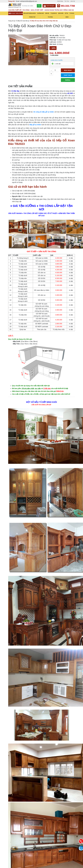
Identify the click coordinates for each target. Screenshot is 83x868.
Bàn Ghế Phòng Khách (30, 13)
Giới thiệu (60, 1)
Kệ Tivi (66, 13)
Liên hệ (73, 1)
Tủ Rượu (72, 13)
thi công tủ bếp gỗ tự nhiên (44, 112)
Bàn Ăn (47, 13)
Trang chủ (11, 1)
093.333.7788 (68, 6)
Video (67, 17)
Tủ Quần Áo (54, 13)
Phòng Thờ (32, 17)
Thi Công (50, 17)
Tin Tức (67, 1)
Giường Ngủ (41, 13)
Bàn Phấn (61, 13)
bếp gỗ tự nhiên (35, 125)
